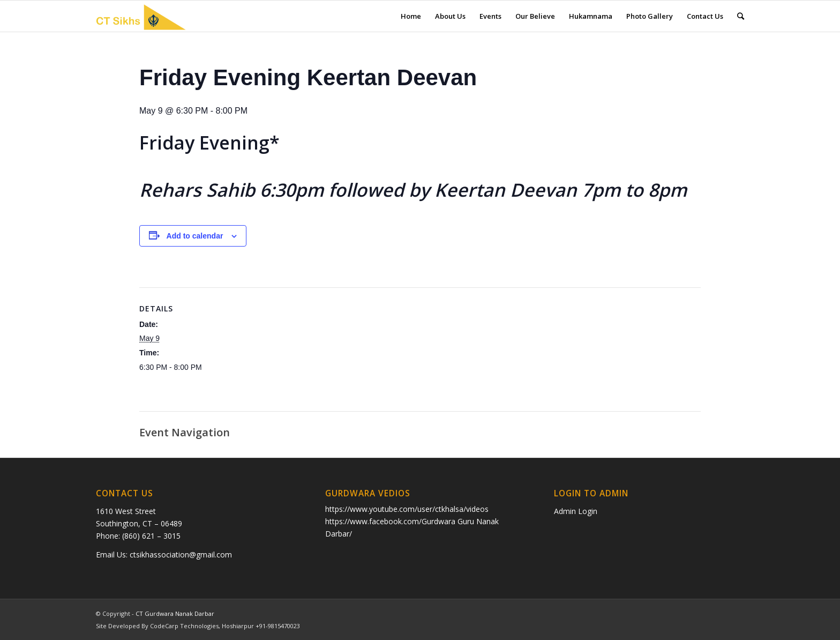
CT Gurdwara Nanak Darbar (175, 613)
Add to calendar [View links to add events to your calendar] (195, 236)
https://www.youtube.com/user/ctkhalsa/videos (407, 509)
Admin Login (576, 511)
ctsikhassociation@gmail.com (181, 555)
